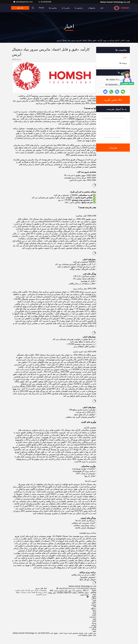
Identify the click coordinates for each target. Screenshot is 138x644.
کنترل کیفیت (20, 590)
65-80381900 (45, 2)
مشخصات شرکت (40, 590)
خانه (103, 8)
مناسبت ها (54, 8)
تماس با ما (67, 8)
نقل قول (21, 8)
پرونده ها (39, 592)
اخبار (122, 40)
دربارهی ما (80, 8)
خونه (128, 40)
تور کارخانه (29, 590)
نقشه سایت (31, 592)
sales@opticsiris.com (23, 2)
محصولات (92, 8)
